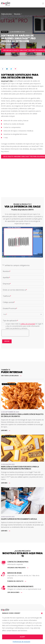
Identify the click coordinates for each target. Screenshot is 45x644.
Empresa (7, 284)
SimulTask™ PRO (7, 81)
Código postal (9, 302)
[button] (42, 613)
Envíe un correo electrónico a (15, 290)
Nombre (7, 271)
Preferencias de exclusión (21, 642)
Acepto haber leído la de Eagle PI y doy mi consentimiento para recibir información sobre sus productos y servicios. (24, 326)
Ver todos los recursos (11, 376)
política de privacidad (28, 324)
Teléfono (7, 296)
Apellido (6, 277)
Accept (22, 637)
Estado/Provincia (10, 308)
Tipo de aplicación (10, 321)
